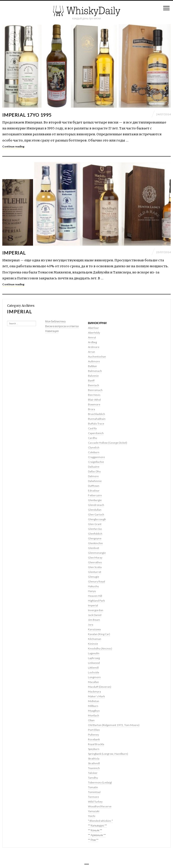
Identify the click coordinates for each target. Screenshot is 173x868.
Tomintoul (94, 792)
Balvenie (93, 376)
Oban (91, 720)
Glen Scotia (95, 567)
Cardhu (93, 438)
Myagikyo (94, 711)
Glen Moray (95, 558)
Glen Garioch (96, 514)
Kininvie (93, 644)
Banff (91, 380)
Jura (91, 625)
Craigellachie (96, 462)
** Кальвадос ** (98, 826)
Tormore (93, 797)
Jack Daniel (95, 615)
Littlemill (93, 668)
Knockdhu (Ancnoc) (100, 648)
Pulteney (93, 735)
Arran (92, 352)
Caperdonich (96, 433)
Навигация (52, 331)
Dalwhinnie (95, 481)
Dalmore (93, 476)
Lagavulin (94, 653)
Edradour (94, 491)
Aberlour (93, 328)
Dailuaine (94, 467)
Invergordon (96, 610)
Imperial (14, 253)
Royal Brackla (96, 744)
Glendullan (95, 510)
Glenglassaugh (97, 519)
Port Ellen (94, 730)
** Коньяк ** (95, 830)
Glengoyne (95, 538)
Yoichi (92, 816)
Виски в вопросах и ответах (62, 326)
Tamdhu (93, 778)
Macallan (93, 682)
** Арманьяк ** (97, 835)
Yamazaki (94, 811)
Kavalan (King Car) (99, 634)
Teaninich (94, 768)
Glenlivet (94, 548)
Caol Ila (92, 428)
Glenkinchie (95, 543)
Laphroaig (94, 658)
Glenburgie (95, 500)
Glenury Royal (97, 581)
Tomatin (93, 787)
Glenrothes (95, 562)
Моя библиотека (55, 321)
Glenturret (95, 572)
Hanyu (92, 591)
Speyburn (94, 749)
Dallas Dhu (94, 471)
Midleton (94, 701)
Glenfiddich (95, 534)
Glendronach (96, 505)
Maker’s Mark (96, 696)
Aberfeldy (94, 333)
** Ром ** (93, 840)
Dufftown (94, 486)
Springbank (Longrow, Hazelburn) (108, 754)
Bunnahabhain (97, 419)
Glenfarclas (95, 529)
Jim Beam (94, 620)
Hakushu (93, 586)
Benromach (95, 390)
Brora (92, 409)
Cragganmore (96, 457)
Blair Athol (94, 400)
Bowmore (94, 404)
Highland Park (96, 601)
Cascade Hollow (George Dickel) (108, 443)
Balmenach (95, 371)
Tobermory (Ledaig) (100, 782)
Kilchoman (95, 639)
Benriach (94, 385)
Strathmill (94, 763)
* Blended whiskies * (100, 821)
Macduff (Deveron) (100, 687)
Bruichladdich (97, 414)
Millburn (93, 706)
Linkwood (94, 663)
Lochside (94, 672)
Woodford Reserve (100, 806)
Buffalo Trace (96, 424)
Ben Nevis (94, 395)
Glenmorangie (97, 553)
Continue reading (13, 146)
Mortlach (94, 715)
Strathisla (94, 759)
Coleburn (94, 452)
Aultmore (94, 361)
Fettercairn (95, 495)
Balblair (93, 366)
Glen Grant (95, 524)
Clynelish (94, 447)
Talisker (93, 773)
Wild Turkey (95, 802)
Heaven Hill (95, 596)
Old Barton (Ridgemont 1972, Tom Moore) (114, 725)
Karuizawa (94, 629)
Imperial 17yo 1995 (27, 115)
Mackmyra (94, 692)
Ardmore (94, 347)
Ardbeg (92, 342)
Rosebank (94, 739)
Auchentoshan (97, 357)
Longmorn (94, 677)
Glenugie (94, 577)
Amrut (92, 337)
